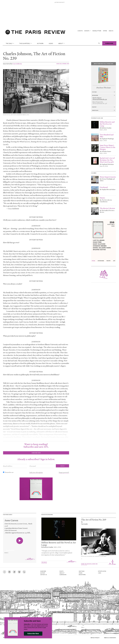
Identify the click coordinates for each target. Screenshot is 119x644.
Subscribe (109, 43)
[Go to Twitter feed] (14, 572)
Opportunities (102, 571)
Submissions (63, 575)
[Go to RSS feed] (24, 572)
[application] (20, 549)
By (82, 522)
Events (80, 31)
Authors (40, 43)
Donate (88, 31)
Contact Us (44, 575)
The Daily (10, 43)
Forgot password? (64, 472)
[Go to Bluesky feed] (19, 572)
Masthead (82, 571)
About (61, 43)
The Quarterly (25, 43)
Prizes (81, 573)
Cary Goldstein (17, 64)
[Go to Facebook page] (9, 572)
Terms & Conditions (110, 638)
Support (43, 573)
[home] (35, 33)
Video (100, 573)
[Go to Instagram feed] (4, 572)
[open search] (99, 43)
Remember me (9, 472)
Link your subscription (36, 472)
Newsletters (97, 31)
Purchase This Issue (104, 88)
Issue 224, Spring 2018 (63, 64)
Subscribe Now (33, 634)
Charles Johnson (17, 54)
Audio (51, 43)
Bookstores (82, 575)
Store (105, 31)
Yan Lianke (84, 524)
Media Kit (62, 573)
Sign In (111, 31)
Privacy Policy (95, 638)
